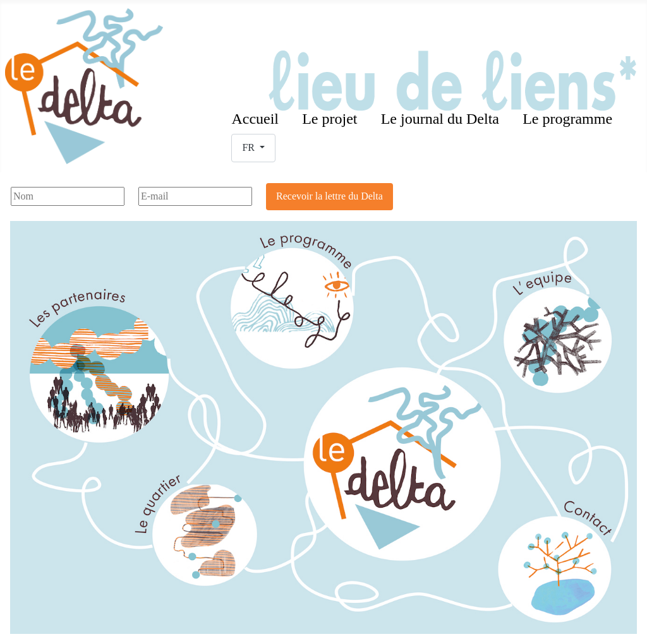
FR (250, 147)
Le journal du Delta (440, 119)
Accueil (255, 119)
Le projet (330, 119)
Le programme (567, 119)
